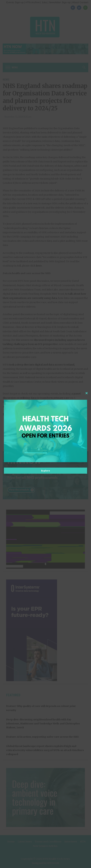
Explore (46, 471)
